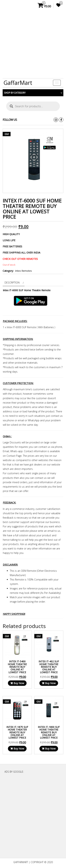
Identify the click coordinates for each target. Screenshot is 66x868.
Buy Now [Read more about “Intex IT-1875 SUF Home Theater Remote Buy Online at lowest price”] (19, 749)
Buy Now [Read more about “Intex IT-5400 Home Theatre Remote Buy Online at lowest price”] (19, 683)
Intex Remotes (23, 271)
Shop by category (15, 93)
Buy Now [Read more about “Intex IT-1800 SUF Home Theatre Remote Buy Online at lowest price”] (50, 749)
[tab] (14, 283)
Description (12, 283)
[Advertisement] (33, 44)
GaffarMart (18, 83)
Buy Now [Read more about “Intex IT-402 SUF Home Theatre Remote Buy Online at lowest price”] (50, 683)
